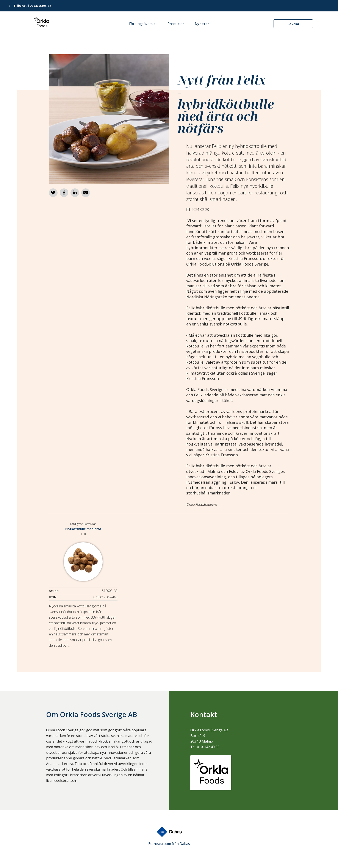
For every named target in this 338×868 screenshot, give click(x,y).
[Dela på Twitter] (53, 193)
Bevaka (293, 24)
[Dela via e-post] (86, 193)
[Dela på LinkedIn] (75, 193)
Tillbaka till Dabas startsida (32, 6)
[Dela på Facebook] (64, 193)
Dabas (185, 844)
